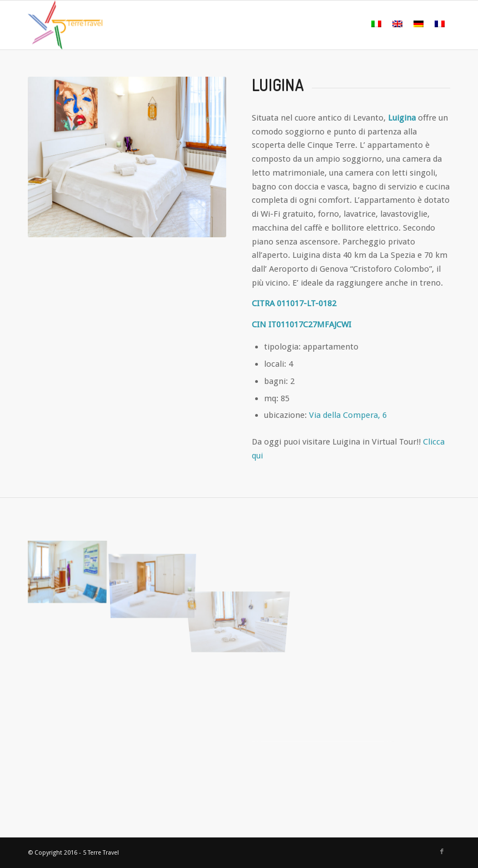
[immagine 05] (71, 568)
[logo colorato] (65, 25)
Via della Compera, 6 (348, 415)
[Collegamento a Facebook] (442, 852)
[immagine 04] (157, 568)
